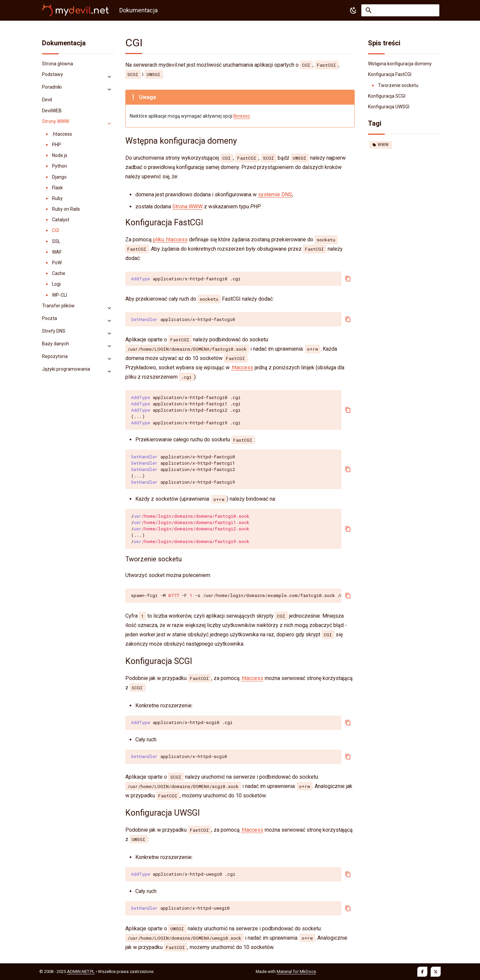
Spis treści (384, 43)
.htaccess (242, 367)
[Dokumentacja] (75, 10)
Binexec (242, 116)
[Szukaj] (400, 10)
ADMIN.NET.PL (81, 971)
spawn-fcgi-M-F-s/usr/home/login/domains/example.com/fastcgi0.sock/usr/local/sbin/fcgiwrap (236, 595)
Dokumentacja (64, 43)
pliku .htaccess (170, 239)
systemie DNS (275, 194)
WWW (381, 145)
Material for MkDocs (296, 971)
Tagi (375, 123)
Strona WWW (187, 206)
